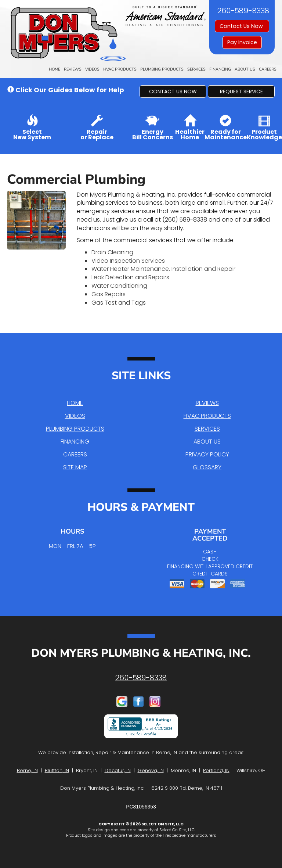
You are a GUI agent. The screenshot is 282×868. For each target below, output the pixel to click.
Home (55, 69)
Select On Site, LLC (162, 824)
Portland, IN (216, 770)
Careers (268, 69)
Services (196, 69)
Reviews (73, 69)
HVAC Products (120, 69)
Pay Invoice (242, 42)
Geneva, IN (151, 770)
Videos (92, 69)
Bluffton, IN (57, 770)
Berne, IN (27, 770)
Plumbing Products (162, 69)
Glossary (207, 467)
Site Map (75, 467)
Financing (220, 69)
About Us (245, 69)
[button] (173, 92)
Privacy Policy (207, 454)
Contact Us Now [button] (242, 26)
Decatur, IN (118, 770)
